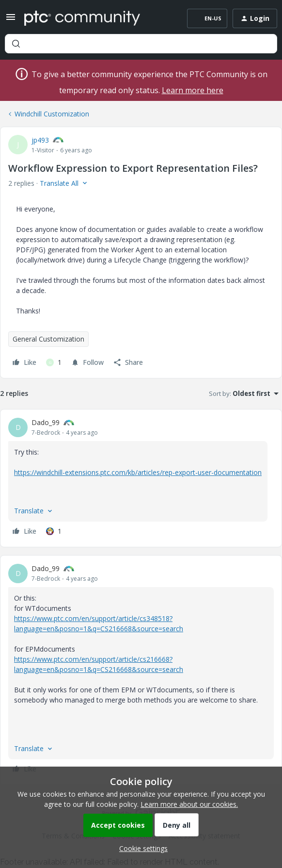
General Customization (48, 339)
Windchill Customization (52, 114)
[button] (11, 20)
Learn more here (193, 90)
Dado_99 (46, 422)
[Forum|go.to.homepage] (82, 18)
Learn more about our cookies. (189, 804)
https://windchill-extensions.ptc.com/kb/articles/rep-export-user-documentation (138, 472)
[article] (141, 478)
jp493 (40, 140)
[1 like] (54, 362)
